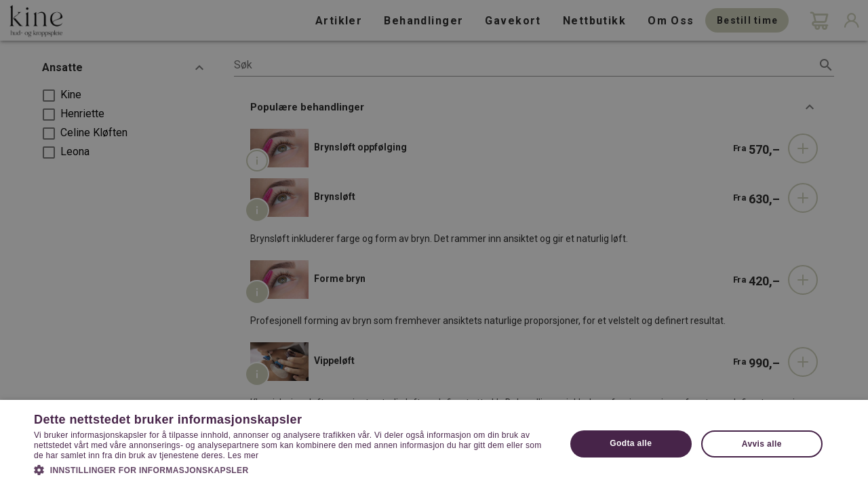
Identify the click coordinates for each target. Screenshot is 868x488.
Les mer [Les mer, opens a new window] (243, 455)
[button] (292, 469)
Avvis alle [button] (762, 444)
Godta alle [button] (631, 443)
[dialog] (434, 244)
